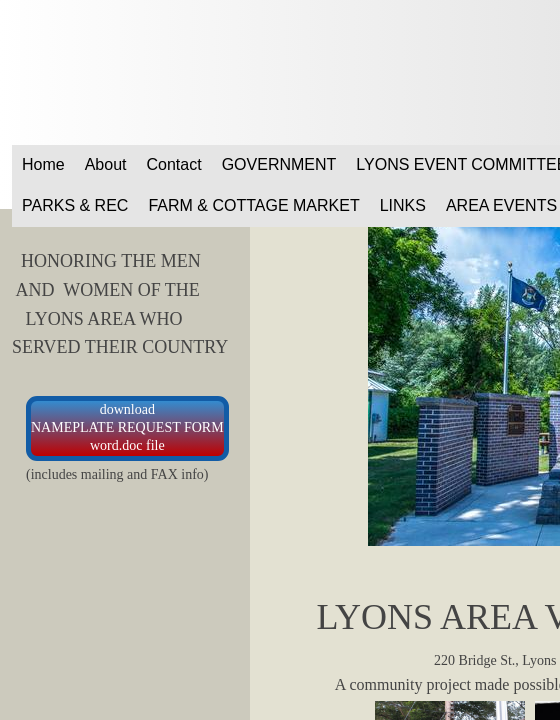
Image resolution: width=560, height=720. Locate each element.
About (106, 164)
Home (43, 164)
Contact (174, 164)
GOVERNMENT (279, 164)
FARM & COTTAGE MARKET (253, 205)
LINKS (403, 205)
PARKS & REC (75, 205)
